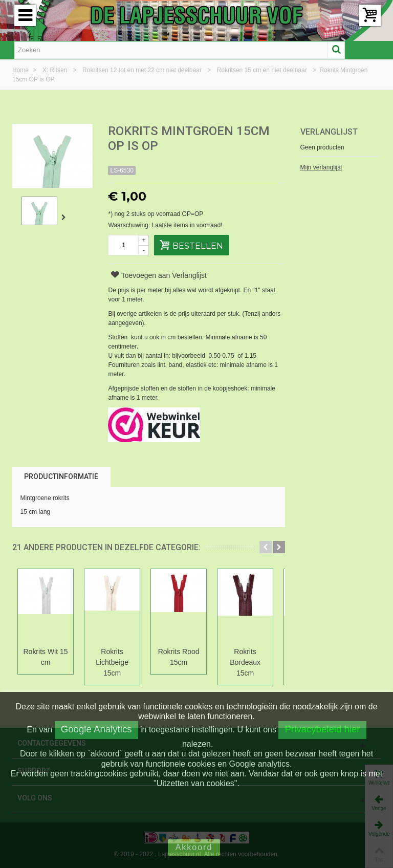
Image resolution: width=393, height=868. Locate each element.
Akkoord (194, 847)
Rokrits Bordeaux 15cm (249, 657)
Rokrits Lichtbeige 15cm (114, 662)
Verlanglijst (329, 132)
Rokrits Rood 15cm (181, 657)
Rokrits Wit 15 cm (46, 657)
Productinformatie (61, 476)
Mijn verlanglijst (321, 167)
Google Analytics (96, 729)
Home (21, 70)
